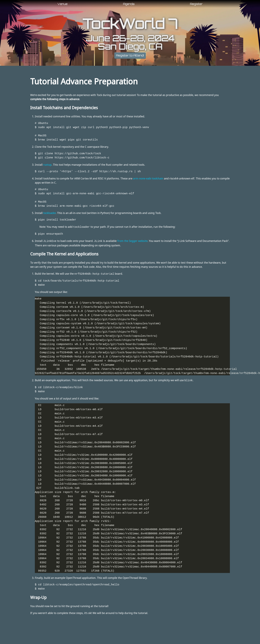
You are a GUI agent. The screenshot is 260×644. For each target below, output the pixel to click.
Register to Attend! (130, 55)
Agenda (129, 4)
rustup (47, 165)
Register (196, 4)
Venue (62, 4)
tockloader (49, 213)
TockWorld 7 (130, 24)
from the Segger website (132, 240)
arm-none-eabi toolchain (148, 178)
